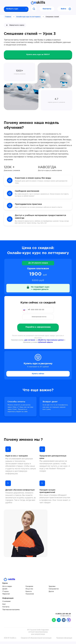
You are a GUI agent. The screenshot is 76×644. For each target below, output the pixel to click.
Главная (8, 17)
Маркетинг (6, 596)
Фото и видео (7, 589)
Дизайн (5, 591)
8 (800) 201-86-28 (63, 616)
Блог (4, 606)
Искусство (29, 591)
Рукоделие (29, 589)
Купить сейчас (38, 376)
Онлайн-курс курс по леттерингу (28, 17)
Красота (29, 594)
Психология (30, 596)
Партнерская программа (11, 612)
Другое (51, 594)
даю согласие (30, 342)
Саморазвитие (54, 591)
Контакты (47, 9)
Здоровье (52, 589)
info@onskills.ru (66, 618)
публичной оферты (45, 345)
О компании (6, 604)
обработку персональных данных (51, 342)
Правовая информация (64, 640)
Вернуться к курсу (15, 25)
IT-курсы (5, 594)
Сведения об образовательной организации (36, 640)
